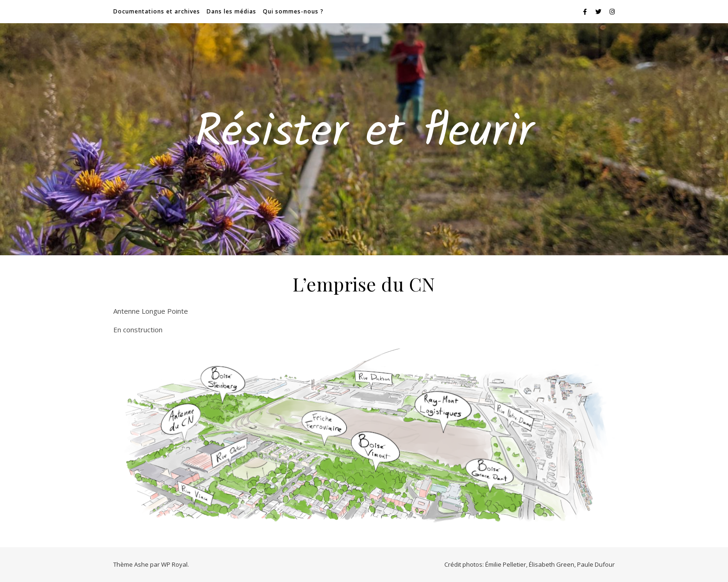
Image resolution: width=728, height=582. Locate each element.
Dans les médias (231, 11)
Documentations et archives (157, 11)
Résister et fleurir (364, 134)
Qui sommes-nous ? (293, 11)
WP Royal (174, 564)
